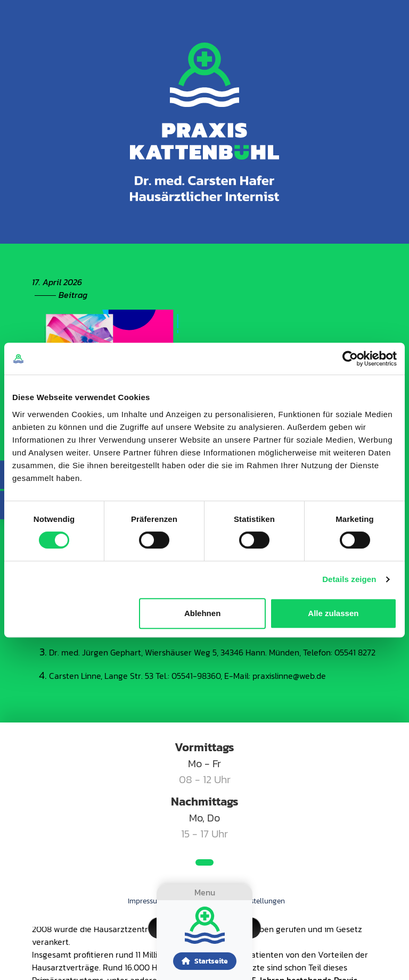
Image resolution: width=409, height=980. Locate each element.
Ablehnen (202, 613)
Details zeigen (349, 579)
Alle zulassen (333, 613)
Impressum (146, 901)
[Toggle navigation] (204, 892)
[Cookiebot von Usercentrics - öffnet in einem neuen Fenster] (350, 359)
